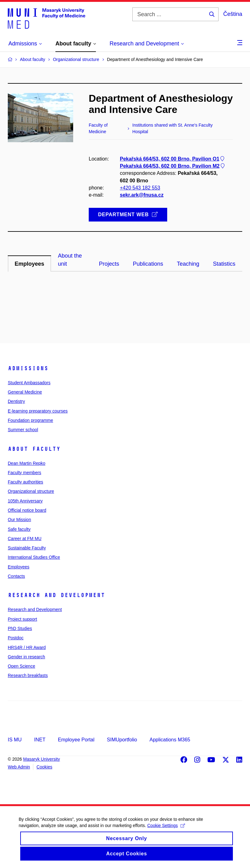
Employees (19, 567)
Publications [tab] (148, 264)
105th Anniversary (25, 501)
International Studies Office (34, 557)
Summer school (23, 430)
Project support (22, 619)
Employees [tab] (29, 264)
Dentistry (16, 401)
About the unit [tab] (70, 260)
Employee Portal (76, 740)
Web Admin (19, 767)
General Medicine (25, 392)
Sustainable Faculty (27, 548)
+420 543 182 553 (140, 188)
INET (40, 740)
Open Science (21, 666)
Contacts (16, 576)
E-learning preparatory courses (38, 411)
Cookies (44, 767)
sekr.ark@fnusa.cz (142, 195)
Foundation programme (31, 420)
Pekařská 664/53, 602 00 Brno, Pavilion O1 (173, 159)
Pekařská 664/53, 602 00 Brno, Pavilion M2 (173, 166)
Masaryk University (41, 759)
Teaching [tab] (188, 264)
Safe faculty (19, 529)
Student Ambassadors (29, 383)
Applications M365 (170, 740)
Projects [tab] (109, 264)
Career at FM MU (25, 539)
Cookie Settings (166, 831)
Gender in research (26, 657)
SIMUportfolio (122, 740)
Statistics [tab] (224, 264)
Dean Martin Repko (27, 463)
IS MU (15, 740)
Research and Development (56, 595)
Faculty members (24, 473)
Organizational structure (31, 491)
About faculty (34, 449)
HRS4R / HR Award (27, 647)
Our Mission (19, 520)
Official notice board (27, 510)
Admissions (28, 368)
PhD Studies (20, 628)
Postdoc (16, 638)
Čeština (233, 14)
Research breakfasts (28, 675)
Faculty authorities (26, 482)
